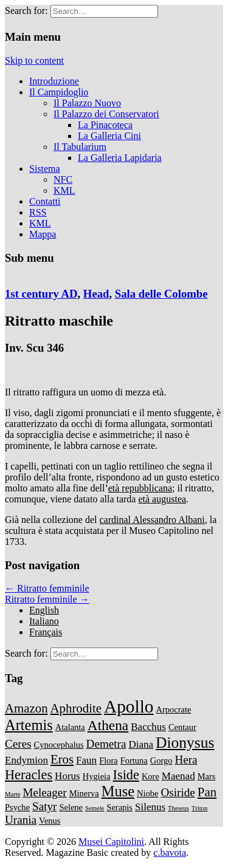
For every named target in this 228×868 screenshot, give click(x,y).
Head (96, 294)
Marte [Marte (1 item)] (12, 794)
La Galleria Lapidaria (120, 158)
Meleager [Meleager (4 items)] (44, 792)
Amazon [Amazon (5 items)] (26, 708)
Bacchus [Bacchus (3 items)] (148, 727)
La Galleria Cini (109, 136)
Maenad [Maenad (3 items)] (178, 776)
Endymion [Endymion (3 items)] (26, 760)
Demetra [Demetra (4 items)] (106, 744)
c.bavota (170, 853)
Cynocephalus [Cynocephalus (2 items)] (59, 745)
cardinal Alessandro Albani (152, 520)
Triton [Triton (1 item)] (199, 808)
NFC (63, 179)
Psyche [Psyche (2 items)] (17, 807)
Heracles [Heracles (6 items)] (29, 775)
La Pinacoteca (105, 125)
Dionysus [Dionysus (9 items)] (185, 743)
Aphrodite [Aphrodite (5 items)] (76, 708)
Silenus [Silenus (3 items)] (150, 807)
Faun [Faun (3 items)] (86, 760)
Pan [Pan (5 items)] (207, 792)
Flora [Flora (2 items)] (109, 760)
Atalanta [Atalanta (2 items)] (70, 727)
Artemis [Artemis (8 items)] (29, 725)
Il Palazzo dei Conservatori (106, 114)
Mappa (43, 234)
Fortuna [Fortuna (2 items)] (134, 760)
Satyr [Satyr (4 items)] (44, 806)
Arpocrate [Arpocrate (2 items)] (173, 709)
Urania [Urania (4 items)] (21, 820)
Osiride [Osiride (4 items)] (178, 792)
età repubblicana (140, 488)
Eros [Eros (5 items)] (62, 759)
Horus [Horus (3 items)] (67, 776)
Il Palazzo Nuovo (87, 103)
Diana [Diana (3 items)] (141, 744)
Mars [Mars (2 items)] (207, 776)
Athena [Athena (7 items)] (108, 725)
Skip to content (34, 60)
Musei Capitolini (111, 842)
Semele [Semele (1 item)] (95, 808)
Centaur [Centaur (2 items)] (182, 727)
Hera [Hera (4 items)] (186, 760)
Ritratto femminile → (47, 599)
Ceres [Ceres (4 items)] (18, 744)
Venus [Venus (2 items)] (50, 821)
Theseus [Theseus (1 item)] (178, 808)
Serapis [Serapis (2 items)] (119, 807)
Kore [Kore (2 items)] (150, 776)
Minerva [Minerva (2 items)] (84, 793)
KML (64, 190)
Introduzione (54, 81)
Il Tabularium (80, 147)
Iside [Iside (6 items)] (126, 775)
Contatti (45, 201)
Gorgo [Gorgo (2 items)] (161, 760)
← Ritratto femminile (47, 588)
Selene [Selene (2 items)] (71, 807)
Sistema (45, 169)
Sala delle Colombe (161, 294)
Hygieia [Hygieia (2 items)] (97, 776)
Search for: (26, 11)
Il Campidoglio (59, 92)
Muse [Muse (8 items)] (118, 791)
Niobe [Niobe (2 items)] (147, 793)
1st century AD (41, 294)
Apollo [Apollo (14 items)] (129, 706)
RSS (38, 212)
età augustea (162, 499)
